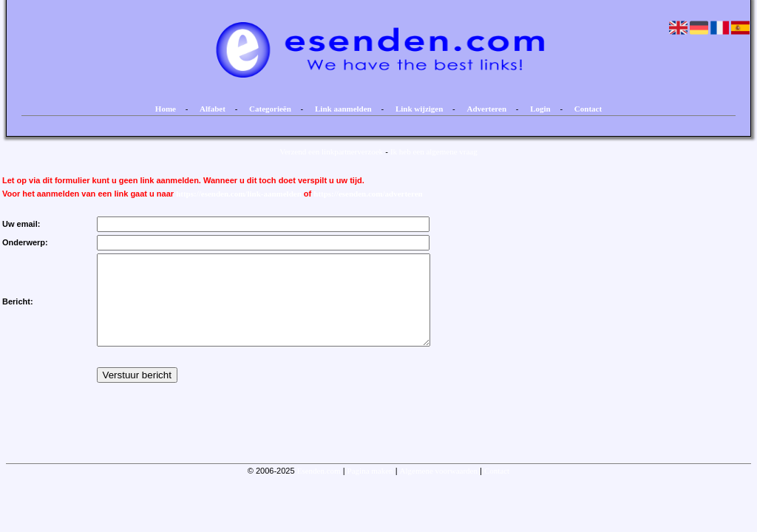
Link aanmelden (343, 109)
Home (166, 109)
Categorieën (270, 109)
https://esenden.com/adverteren (368, 194)
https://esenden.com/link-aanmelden (239, 194)
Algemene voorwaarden (439, 488)
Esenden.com (319, 488)
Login (540, 109)
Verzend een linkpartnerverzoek (331, 151)
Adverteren (487, 109)
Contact (588, 109)
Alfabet (213, 109)
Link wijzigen (419, 109)
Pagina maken (370, 488)
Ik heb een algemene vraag (434, 151)
